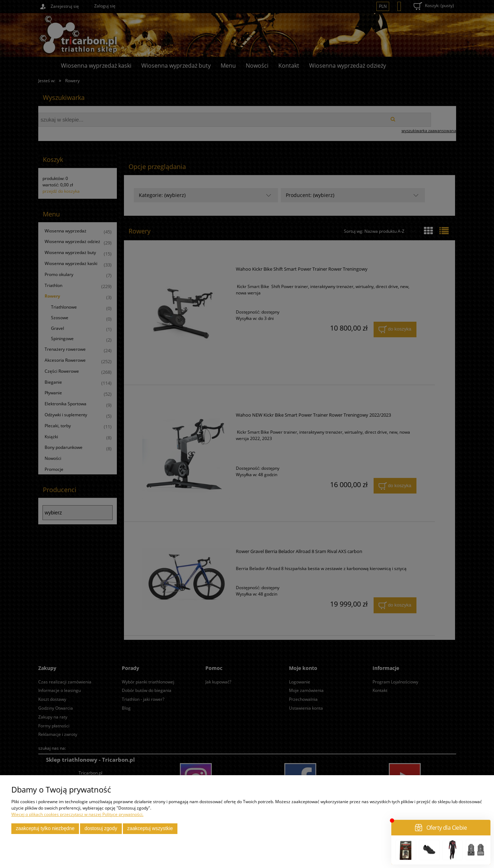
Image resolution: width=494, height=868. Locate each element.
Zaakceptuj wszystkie (150, 828)
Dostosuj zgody (101, 828)
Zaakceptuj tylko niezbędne (45, 828)
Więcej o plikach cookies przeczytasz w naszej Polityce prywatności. (77, 814)
